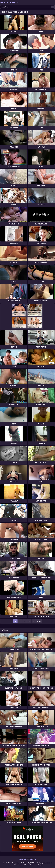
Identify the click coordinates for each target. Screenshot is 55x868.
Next (39, 621)
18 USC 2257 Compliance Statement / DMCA (19, 863)
